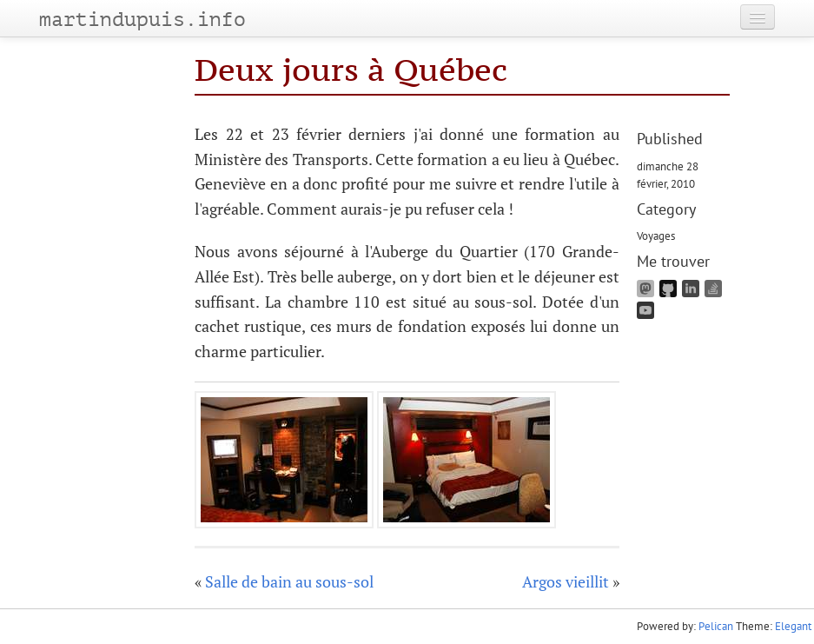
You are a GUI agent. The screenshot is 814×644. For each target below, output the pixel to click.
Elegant (793, 626)
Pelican (716, 626)
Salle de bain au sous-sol (289, 581)
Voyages (656, 236)
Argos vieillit (566, 581)
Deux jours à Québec (351, 70)
